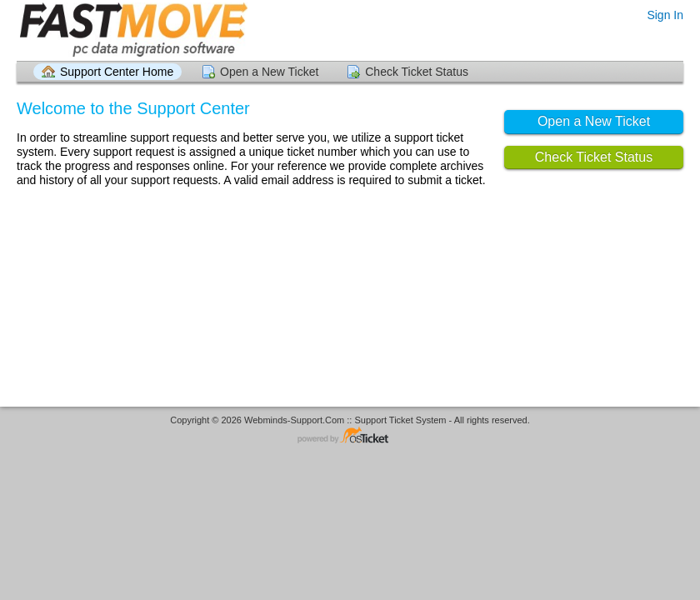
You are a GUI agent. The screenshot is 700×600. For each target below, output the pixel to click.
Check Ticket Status (417, 72)
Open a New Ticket (269, 72)
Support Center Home (117, 72)
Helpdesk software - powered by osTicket (350, 436)
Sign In (665, 15)
